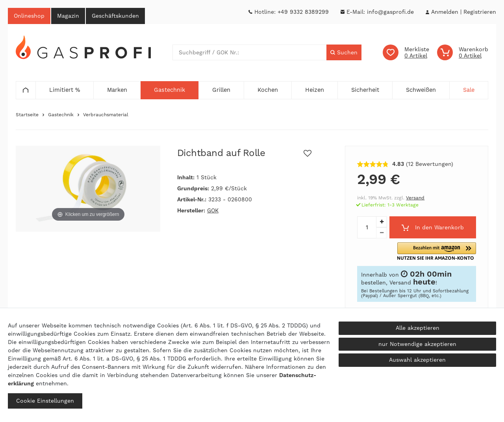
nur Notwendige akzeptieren (417, 344)
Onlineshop (29, 16)
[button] (447, 252)
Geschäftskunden (115, 16)
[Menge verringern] (382, 233)
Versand (415, 198)
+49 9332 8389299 (303, 12)
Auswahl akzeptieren (417, 360)
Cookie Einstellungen (45, 401)
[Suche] (344, 53)
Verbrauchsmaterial (106, 115)
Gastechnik (61, 115)
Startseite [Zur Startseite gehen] (27, 115)
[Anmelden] (445, 12)
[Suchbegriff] (250, 53)
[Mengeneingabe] (367, 228)
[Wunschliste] (406, 53)
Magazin (68, 16)
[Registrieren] (480, 12)
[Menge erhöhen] (382, 222)
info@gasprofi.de (390, 12)
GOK (213, 211)
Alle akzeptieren (418, 328)
